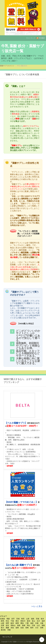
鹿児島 (3, 630)
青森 (8, 619)
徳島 (43, 625)
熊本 (32, 628)
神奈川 (23, 621)
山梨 (2, 623)
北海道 (2, 619)
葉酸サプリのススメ (7, 66)
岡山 (29, 625)
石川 (38, 621)
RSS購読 (42, 38)
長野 (7, 623)
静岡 (17, 623)
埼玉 (7, 621)
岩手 (13, 619)
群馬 (2, 621)
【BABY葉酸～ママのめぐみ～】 (21, 502)
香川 (2, 628)
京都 (37, 623)
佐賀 (22, 628)
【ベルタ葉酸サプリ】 (16, 423)
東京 (17, 621)
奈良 (7, 625)
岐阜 (12, 623)
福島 (33, 619)
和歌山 (13, 625)
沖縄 (9, 630)
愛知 (22, 623)
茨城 (38, 619)
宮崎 (42, 628)
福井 (43, 621)
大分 (37, 628)
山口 (38, 625)
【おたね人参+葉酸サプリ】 (19, 565)
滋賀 (32, 623)
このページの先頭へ (42, 640)
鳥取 (19, 625)
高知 (12, 628)
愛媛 (7, 628)
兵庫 (2, 625)
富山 (33, 621)
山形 (28, 619)
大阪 (42, 623)
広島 (33, 625)
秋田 (23, 619)
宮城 (18, 619)
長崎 (27, 628)
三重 (27, 623)
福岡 (17, 628)
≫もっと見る (37, 606)
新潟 (29, 621)
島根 (24, 625)
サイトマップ (31, 38)
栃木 (42, 619)
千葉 (12, 621)
